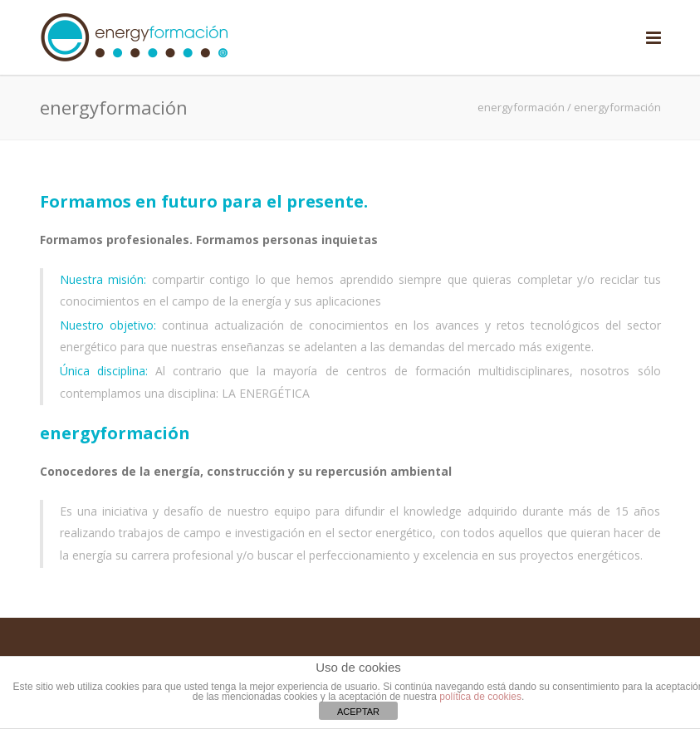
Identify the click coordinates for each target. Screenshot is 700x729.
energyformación (521, 107)
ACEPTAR (358, 712)
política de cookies (480, 697)
